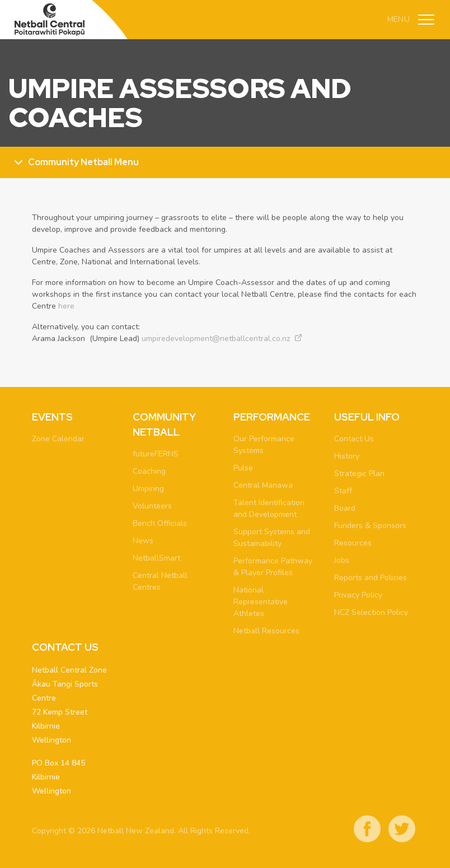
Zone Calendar (58, 439)
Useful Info (367, 417)
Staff (343, 491)
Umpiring (148, 489)
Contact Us (354, 439)
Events (52, 417)
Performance (272, 417)
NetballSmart (156, 558)
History (347, 456)
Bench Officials (160, 523)
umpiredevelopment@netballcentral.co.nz (216, 339)
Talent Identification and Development (269, 508)
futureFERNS (156, 454)
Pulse (243, 468)
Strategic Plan (359, 473)
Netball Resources (266, 631)
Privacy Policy (358, 595)
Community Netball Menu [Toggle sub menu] (83, 162)
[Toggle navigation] (426, 20)
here (66, 306)
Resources (353, 543)
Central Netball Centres (160, 581)
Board (345, 508)
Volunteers (152, 506)
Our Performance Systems (264, 445)
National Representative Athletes (261, 602)
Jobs (342, 560)
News (143, 541)
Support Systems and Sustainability (272, 538)
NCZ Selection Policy (371, 612)
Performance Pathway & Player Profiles (273, 567)
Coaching (149, 471)
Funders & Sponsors (370, 526)
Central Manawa (263, 485)
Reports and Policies (371, 578)
